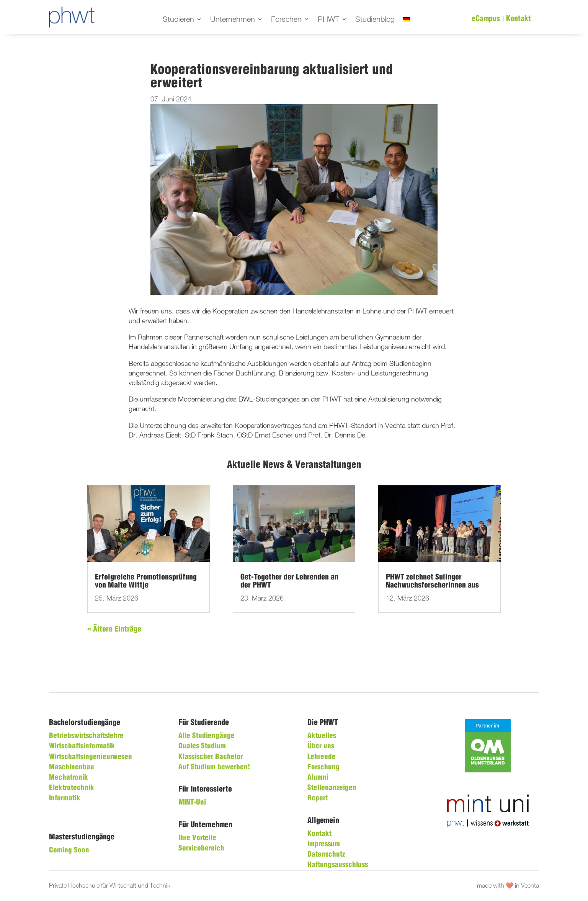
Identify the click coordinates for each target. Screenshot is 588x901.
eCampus (486, 19)
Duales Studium (202, 746)
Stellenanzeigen (332, 788)
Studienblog (375, 20)
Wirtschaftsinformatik (82, 746)
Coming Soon (69, 850)
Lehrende (322, 757)
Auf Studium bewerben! (214, 767)
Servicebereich (201, 849)
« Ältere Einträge (114, 629)
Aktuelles (322, 736)
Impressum (324, 844)
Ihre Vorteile (197, 838)
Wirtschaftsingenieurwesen (91, 757)
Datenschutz (326, 855)
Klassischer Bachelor (211, 757)
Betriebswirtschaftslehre (86, 736)
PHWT (328, 20)
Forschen (286, 20)
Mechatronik (69, 778)
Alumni (318, 778)
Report (318, 798)
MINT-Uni (192, 803)
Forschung (323, 767)
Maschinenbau (72, 767)
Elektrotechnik (72, 788)
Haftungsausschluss (338, 865)
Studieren (178, 20)
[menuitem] (407, 21)
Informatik (65, 798)
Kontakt (519, 19)
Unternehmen (233, 20)
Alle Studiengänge (207, 736)
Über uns (321, 746)
